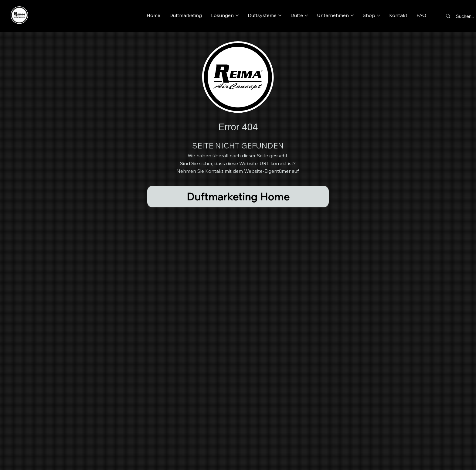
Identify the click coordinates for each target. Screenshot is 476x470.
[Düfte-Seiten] (306, 15)
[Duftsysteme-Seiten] (280, 15)
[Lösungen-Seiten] (237, 15)
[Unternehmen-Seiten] (352, 15)
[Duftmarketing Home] (238, 197)
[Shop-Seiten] (379, 15)
